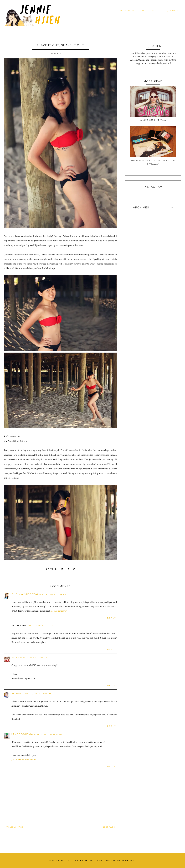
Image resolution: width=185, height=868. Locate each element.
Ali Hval (17, 693)
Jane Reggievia (22, 734)
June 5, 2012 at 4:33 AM (41, 626)
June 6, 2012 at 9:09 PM (38, 694)
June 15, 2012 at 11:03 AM (48, 734)
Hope (15, 657)
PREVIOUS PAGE (14, 827)
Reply (112, 618)
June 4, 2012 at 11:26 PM (53, 594)
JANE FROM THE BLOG (24, 759)
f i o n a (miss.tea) (25, 594)
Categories (127, 11)
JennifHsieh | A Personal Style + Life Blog (84, 860)
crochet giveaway (59, 611)
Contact (157, 11)
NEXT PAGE (110, 827)
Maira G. (130, 860)
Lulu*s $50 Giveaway (153, 120)
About (143, 11)
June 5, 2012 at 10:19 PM (34, 658)
